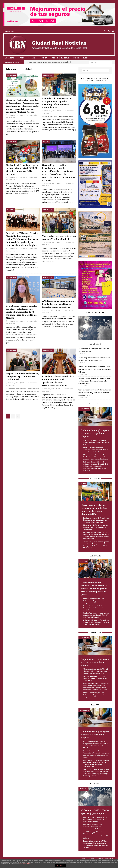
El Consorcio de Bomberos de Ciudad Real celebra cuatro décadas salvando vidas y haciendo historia (94, 380)
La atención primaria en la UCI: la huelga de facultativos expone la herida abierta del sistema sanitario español (96, 844)
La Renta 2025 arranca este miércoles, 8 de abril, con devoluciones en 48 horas (93, 826)
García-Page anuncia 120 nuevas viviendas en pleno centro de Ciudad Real (96, 442)
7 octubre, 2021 (49, 310)
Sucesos (86, 57)
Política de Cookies (87, 858)
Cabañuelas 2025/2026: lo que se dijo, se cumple (95, 812)
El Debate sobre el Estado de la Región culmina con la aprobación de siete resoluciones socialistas (58, 381)
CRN (24, 115)
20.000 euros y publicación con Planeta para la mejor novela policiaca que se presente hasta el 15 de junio (96, 835)
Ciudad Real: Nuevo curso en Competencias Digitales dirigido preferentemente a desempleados (57, 103)
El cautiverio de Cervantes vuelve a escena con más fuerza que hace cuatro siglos (96, 527)
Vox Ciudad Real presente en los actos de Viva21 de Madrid (59, 237)
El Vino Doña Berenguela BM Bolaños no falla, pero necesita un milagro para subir (95, 600)
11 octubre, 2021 (50, 242)
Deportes (31, 57)
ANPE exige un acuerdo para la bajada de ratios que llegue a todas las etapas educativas (58, 304)
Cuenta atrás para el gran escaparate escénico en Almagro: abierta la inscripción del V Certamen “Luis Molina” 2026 (96, 544)
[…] (7, 134)
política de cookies (25, 864)
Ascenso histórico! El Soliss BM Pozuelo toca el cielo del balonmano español (96, 608)
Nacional (65, 57)
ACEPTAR (60, 866)
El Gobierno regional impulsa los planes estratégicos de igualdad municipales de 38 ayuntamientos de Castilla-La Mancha (22, 312)
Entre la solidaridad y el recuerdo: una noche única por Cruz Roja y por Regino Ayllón (95, 509)
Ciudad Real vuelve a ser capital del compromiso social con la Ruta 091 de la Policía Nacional (96, 615)
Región (55, 57)
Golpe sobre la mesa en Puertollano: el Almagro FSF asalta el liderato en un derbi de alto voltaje (96, 622)
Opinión (76, 57)
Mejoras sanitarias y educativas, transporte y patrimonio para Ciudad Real (22, 376)
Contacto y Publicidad (105, 858)
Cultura (21, 57)
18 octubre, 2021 (13, 115)
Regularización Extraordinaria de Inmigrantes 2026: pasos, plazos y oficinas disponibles (95, 819)
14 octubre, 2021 (13, 177)
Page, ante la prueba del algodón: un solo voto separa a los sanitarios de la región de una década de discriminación (96, 763)
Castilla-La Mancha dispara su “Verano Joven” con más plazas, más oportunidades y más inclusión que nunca (96, 754)
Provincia (43, 57)
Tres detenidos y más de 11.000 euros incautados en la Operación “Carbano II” (95, 678)
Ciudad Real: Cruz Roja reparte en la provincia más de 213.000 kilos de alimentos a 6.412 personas (22, 169)
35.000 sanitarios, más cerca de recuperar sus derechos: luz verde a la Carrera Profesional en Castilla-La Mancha (96, 744)
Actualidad (9, 57)
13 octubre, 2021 (50, 183)
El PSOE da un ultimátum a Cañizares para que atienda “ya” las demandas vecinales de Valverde (95, 369)
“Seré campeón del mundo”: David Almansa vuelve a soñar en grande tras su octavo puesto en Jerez (95, 392)
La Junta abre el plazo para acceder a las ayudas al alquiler (95, 433)
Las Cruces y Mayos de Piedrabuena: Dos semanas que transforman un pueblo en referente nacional (96, 520)
